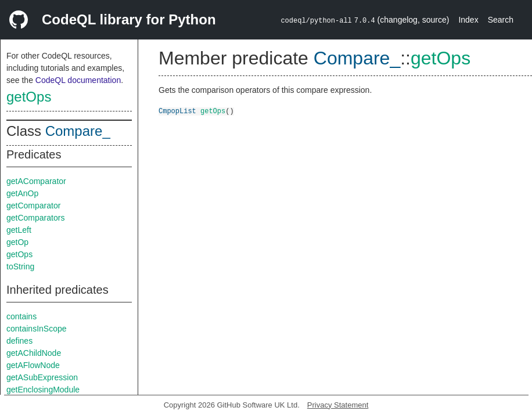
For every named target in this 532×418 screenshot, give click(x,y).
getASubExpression (42, 377)
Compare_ (78, 131)
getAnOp (22, 193)
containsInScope (37, 329)
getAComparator (36, 181)
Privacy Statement (338, 405)
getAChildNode (34, 353)
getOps (29, 97)
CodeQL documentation (78, 80)
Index (468, 20)
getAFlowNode (33, 365)
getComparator (33, 206)
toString (20, 266)
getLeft (19, 230)
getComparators (35, 218)
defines (19, 341)
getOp (17, 242)
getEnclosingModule (43, 390)
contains (21, 316)
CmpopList (177, 111)
